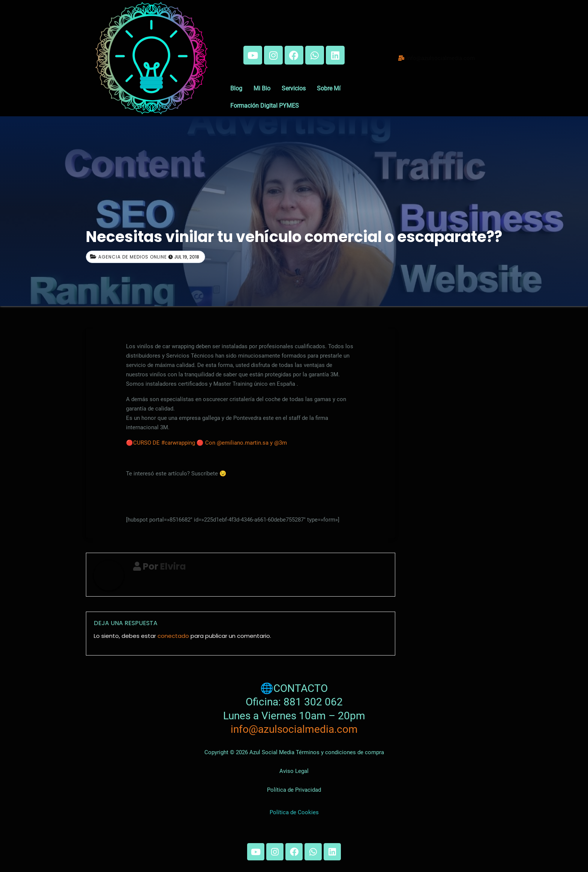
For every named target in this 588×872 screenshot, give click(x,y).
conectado (173, 636)
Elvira (173, 566)
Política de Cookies (294, 812)
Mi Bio (262, 88)
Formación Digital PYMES (265, 106)
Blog (236, 88)
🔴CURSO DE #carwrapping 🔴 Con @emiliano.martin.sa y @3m (206, 443)
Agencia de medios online (133, 257)
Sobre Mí (329, 88)
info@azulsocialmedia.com (294, 729)
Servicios (294, 88)
